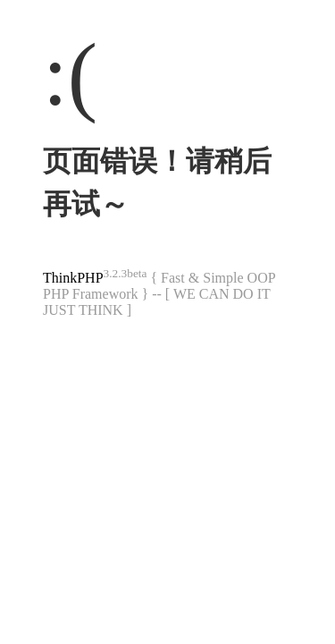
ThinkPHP (73, 278)
